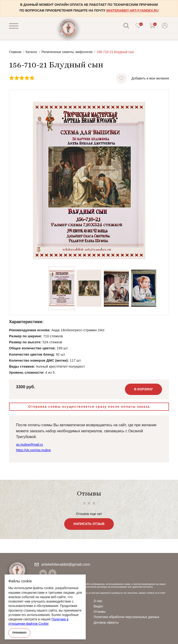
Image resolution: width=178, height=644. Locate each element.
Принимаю (19, 633)
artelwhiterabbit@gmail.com (62, 564)
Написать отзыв (89, 524)
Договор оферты (106, 622)
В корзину (143, 389)
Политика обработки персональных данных (126, 617)
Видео (98, 606)
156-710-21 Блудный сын (115, 52)
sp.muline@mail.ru (29, 445)
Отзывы (100, 612)
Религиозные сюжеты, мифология (67, 52)
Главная (15, 52)
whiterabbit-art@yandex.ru (132, 10)
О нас (98, 601)
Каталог (31, 52)
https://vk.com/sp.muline (33, 450)
